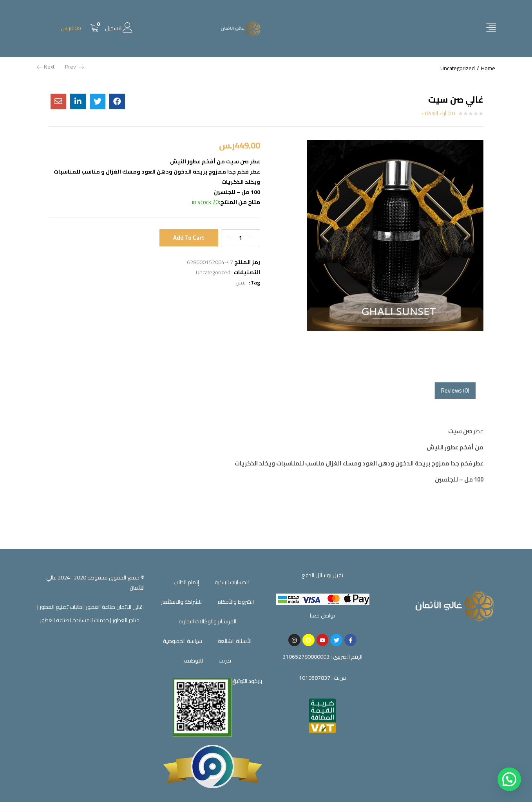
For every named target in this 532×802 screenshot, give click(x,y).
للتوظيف (193, 661)
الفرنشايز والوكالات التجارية (207, 621)
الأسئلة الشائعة (235, 641)
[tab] (455, 391)
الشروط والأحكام (236, 602)
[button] (80, 28)
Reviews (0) (455, 390)
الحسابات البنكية (232, 582)
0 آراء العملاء (438, 113)
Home (488, 68)
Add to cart (189, 238)
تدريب (225, 661)
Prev (74, 67)
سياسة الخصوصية (183, 641)
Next (46, 67)
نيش (241, 282)
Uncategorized (458, 68)
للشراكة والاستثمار (181, 602)
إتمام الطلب (186, 582)
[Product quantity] (241, 238)
